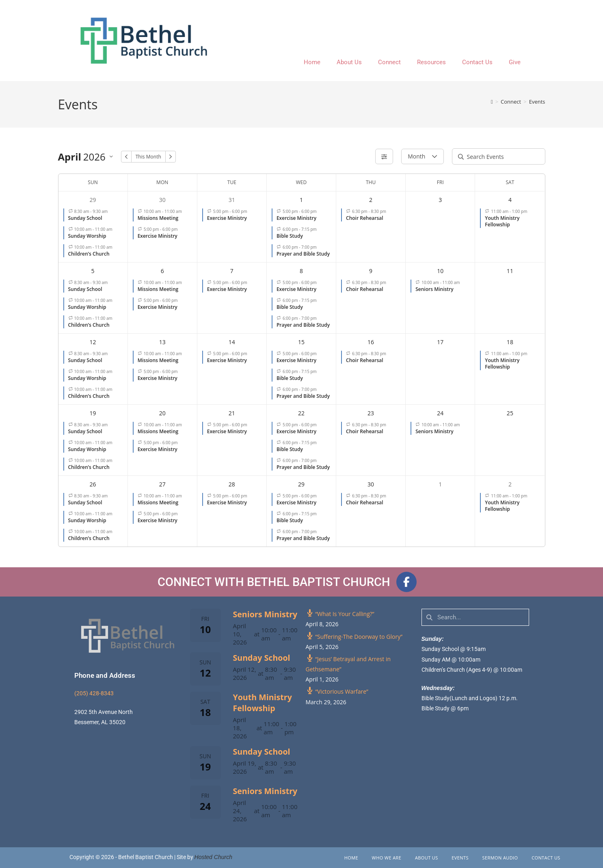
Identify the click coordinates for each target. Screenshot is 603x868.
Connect (389, 62)
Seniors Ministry (265, 614)
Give (515, 62)
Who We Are (387, 858)
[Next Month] (171, 157)
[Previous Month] (126, 157)
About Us (349, 62)
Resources (431, 62)
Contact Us (477, 62)
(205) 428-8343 (94, 693)
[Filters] (384, 156)
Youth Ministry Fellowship (263, 703)
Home (312, 62)
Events (537, 102)
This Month (148, 157)
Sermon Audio (500, 858)
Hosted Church (213, 857)
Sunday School (262, 658)
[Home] (492, 102)
